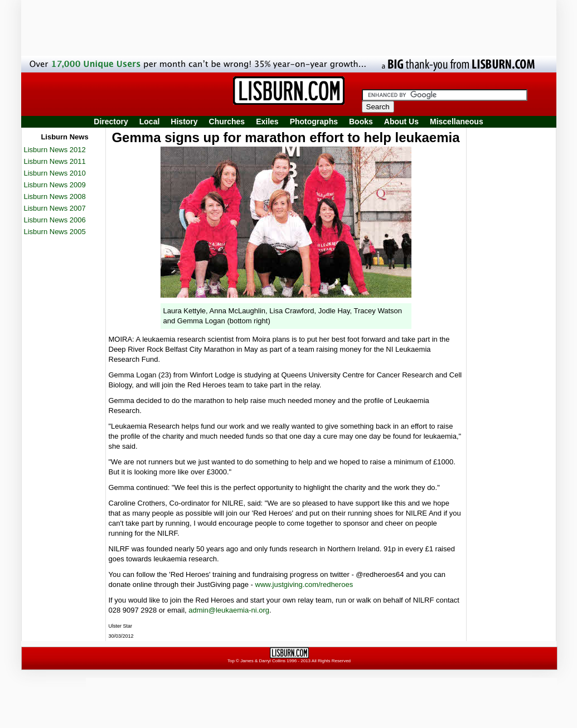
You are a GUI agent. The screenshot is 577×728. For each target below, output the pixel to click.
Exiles (267, 122)
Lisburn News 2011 (55, 161)
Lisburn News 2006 (55, 220)
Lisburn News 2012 (55, 150)
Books (361, 122)
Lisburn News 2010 (55, 173)
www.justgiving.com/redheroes (304, 584)
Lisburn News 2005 (55, 232)
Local (150, 122)
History (184, 122)
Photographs (314, 122)
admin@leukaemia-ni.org (229, 610)
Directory (111, 122)
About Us (401, 122)
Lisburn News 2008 (55, 196)
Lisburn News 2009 (55, 185)
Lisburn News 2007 (55, 208)
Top (231, 661)
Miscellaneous (457, 122)
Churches (227, 122)
